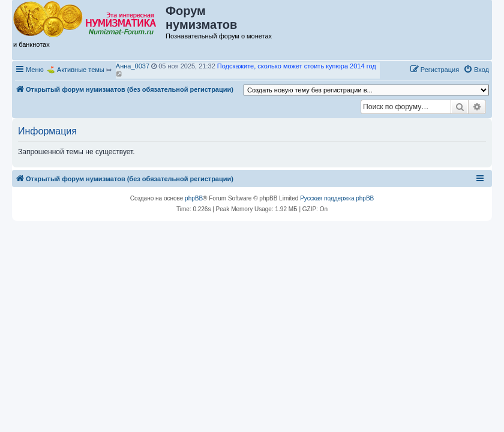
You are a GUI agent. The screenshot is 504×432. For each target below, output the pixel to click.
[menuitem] (476, 70)
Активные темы (81, 70)
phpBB (194, 198)
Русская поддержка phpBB (337, 198)
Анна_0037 (133, 66)
